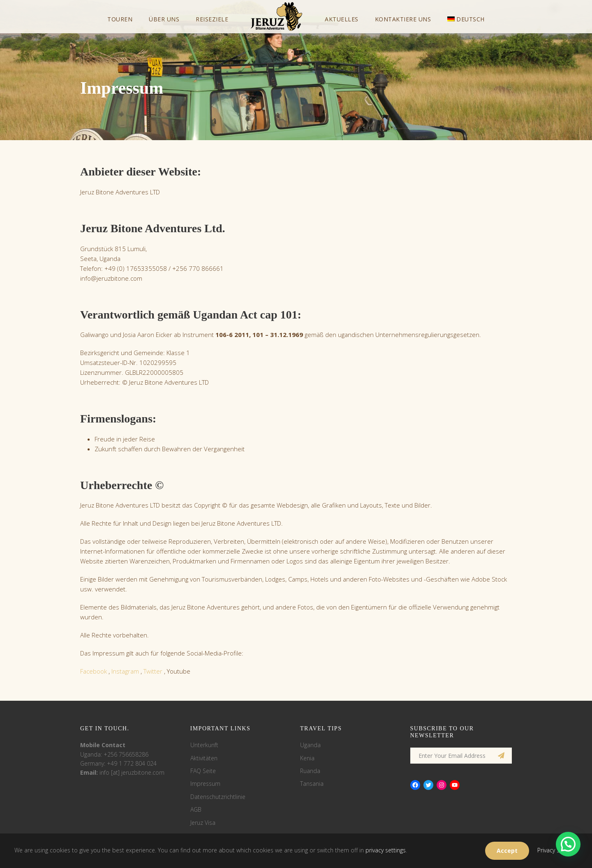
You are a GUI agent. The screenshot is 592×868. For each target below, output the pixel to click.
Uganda (310, 745)
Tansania (312, 784)
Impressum (205, 784)
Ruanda (310, 771)
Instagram (125, 671)
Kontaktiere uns (403, 19)
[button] (568, 844)
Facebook (94, 671)
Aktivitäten (204, 758)
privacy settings (386, 850)
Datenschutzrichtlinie (218, 797)
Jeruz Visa (203, 823)
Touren (120, 19)
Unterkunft (204, 745)
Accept (507, 851)
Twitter (153, 671)
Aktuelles (342, 19)
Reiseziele (212, 19)
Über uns (164, 19)
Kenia (307, 758)
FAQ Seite (203, 771)
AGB (196, 809)
